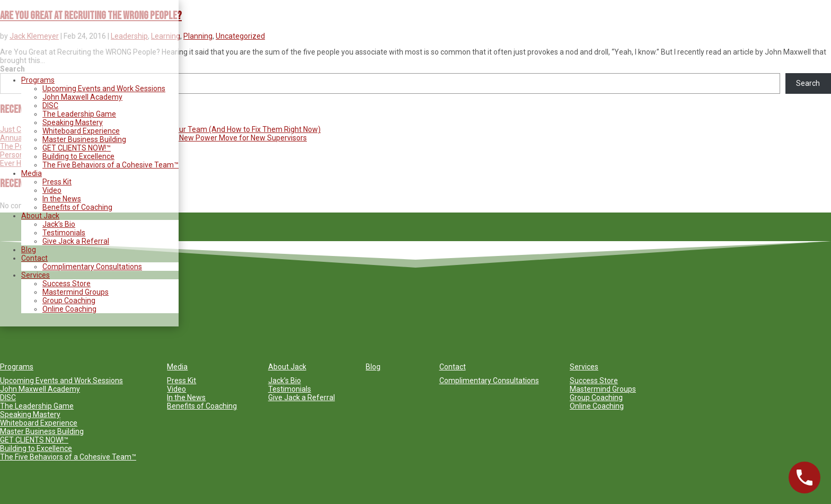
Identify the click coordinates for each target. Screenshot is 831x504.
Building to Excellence (78, 156)
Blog (29, 250)
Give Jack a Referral (76, 241)
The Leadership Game (79, 114)
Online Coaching (69, 309)
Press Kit (57, 182)
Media (32, 173)
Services (36, 275)
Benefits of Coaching (77, 207)
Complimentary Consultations (92, 267)
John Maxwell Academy (82, 97)
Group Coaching (69, 300)
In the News (62, 199)
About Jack (40, 216)
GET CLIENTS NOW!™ (77, 148)
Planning (198, 36)
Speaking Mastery (73, 122)
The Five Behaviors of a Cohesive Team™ (110, 165)
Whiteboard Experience (81, 131)
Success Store (67, 284)
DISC (50, 105)
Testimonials (64, 233)
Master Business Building (84, 139)
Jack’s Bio (59, 224)
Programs (38, 80)
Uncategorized (240, 36)
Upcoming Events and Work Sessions (104, 89)
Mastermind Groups (76, 292)
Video (52, 190)
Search (808, 83)
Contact (34, 258)
